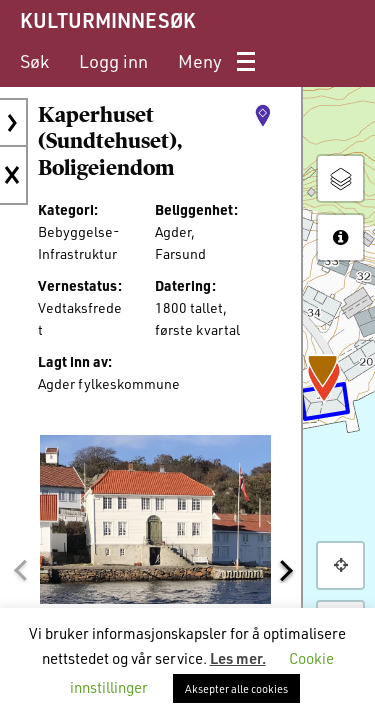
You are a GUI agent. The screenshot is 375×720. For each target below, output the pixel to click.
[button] (20, 571)
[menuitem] (34, 61)
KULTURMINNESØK (107, 20)
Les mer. (238, 658)
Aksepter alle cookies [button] (236, 688)
